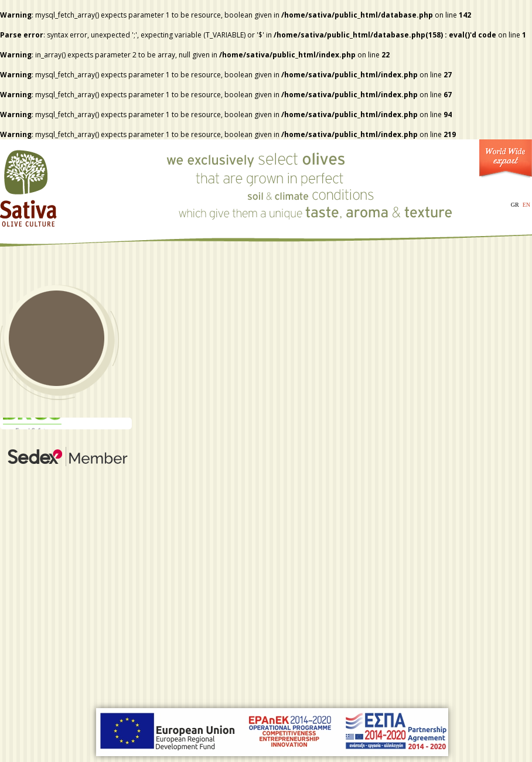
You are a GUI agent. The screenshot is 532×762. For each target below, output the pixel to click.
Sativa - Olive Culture (29, 184)
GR (515, 205)
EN (526, 205)
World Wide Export (506, 161)
